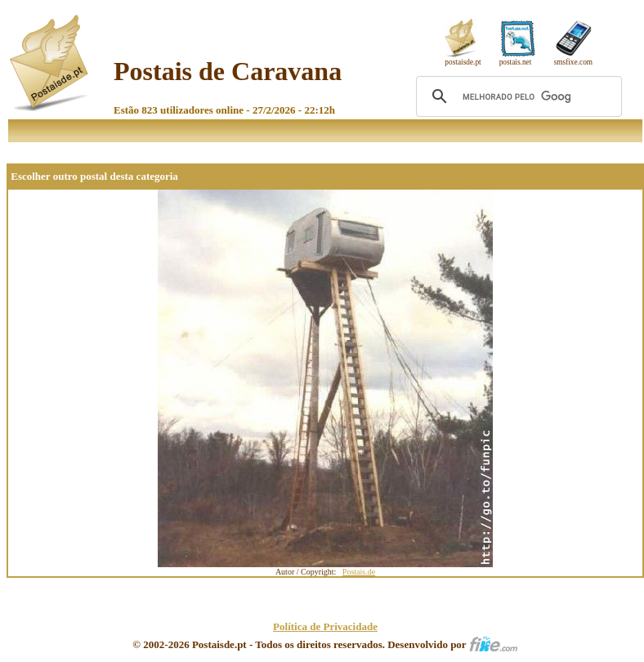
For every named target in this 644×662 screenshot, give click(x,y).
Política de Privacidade (325, 626)
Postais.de (359, 572)
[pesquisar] (517, 96)
